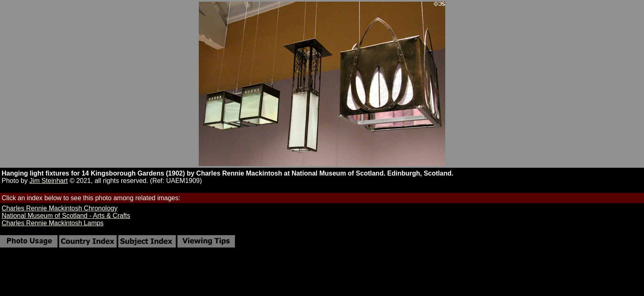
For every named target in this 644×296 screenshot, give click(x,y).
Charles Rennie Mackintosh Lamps (53, 223)
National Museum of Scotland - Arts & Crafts (66, 216)
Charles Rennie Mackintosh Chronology (60, 208)
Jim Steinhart (49, 181)
